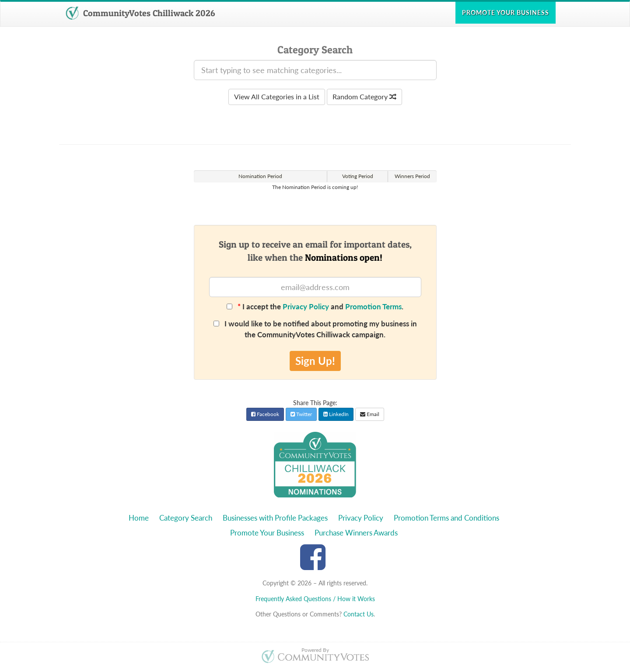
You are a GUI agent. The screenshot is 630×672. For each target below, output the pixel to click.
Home (139, 518)
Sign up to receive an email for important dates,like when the (315, 251)
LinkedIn (336, 414)
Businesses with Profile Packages (275, 518)
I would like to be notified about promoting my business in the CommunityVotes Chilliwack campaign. (315, 329)
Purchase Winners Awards (356, 533)
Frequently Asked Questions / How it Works (315, 599)
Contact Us (359, 614)
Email (370, 414)
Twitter (301, 414)
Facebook (265, 414)
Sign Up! (315, 361)
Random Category (364, 96)
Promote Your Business (267, 533)
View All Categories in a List (277, 96)
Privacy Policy (306, 306)
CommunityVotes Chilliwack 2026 (140, 13)
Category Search (186, 518)
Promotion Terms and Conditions (446, 518)
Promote (506, 12)
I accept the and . (315, 306)
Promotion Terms (373, 306)
